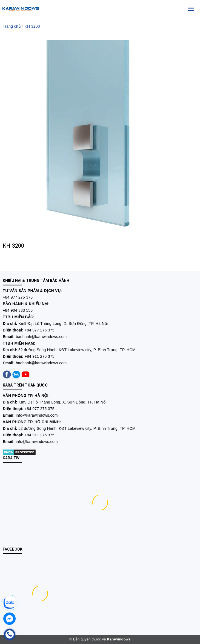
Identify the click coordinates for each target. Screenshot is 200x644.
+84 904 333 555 (18, 310)
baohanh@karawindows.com (41, 337)
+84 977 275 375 (18, 297)
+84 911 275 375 (40, 356)
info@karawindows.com (37, 415)
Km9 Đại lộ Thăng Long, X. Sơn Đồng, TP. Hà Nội (62, 402)
